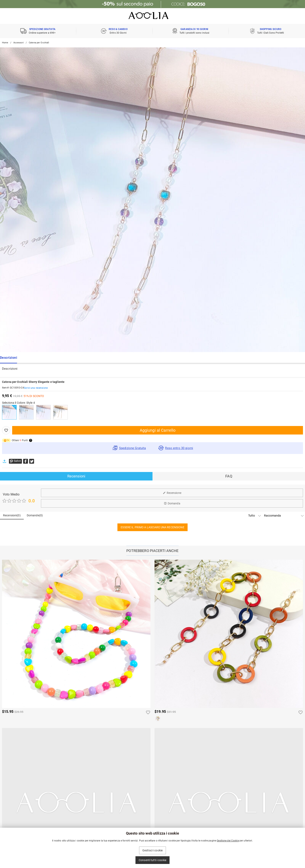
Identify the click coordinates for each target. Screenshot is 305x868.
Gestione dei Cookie (228, 841)
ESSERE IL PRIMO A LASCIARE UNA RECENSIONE (152, 527)
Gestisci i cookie (152, 850)
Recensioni (76, 476)
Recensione (172, 493)
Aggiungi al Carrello (158, 430)
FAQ (229, 476)
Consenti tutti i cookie (152, 860)
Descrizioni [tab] (9, 358)
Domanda (172, 503)
